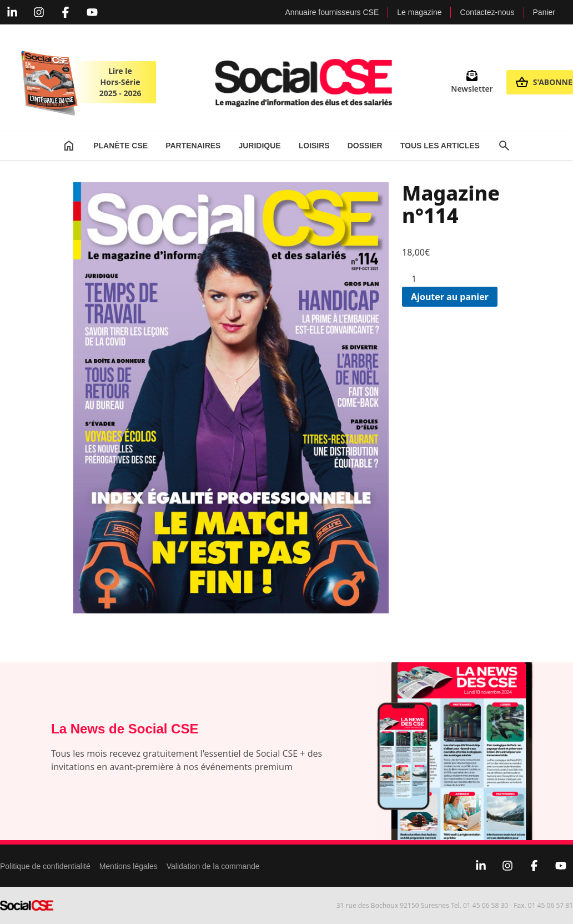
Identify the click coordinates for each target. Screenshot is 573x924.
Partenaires (193, 146)
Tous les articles (440, 146)
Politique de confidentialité (45, 866)
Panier (544, 12)
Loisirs (314, 146)
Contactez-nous (487, 12)
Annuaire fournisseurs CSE (332, 12)
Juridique (259, 146)
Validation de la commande (213, 866)
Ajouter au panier (450, 297)
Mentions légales (129, 866)
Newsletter (472, 82)
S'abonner (544, 82)
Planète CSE (120, 146)
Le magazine (419, 12)
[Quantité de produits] (418, 279)
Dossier (365, 146)
